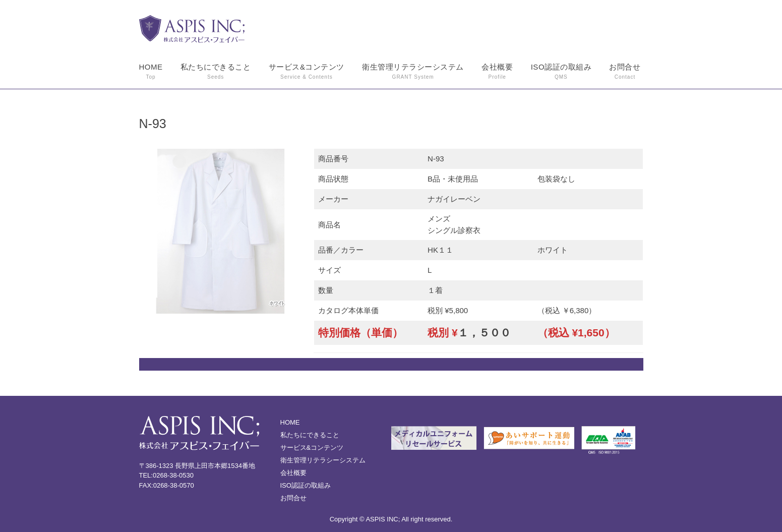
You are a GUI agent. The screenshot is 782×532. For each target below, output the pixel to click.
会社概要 (497, 72)
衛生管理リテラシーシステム (413, 72)
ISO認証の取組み (561, 72)
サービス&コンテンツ (307, 72)
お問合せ (625, 72)
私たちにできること (216, 72)
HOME (151, 72)
